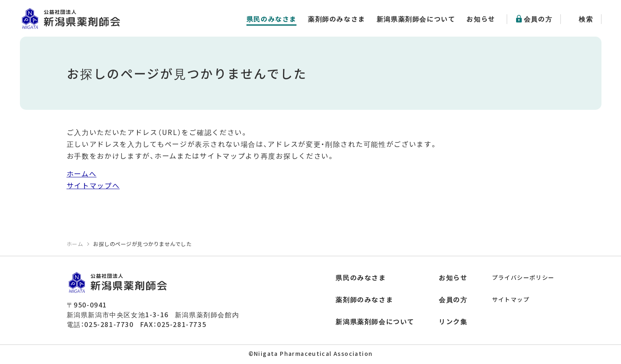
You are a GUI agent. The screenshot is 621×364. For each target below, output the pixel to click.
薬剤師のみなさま (337, 19)
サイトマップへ (93, 185)
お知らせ (481, 19)
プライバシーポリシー (523, 277)
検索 (586, 19)
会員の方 (538, 19)
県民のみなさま (271, 19)
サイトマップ (511, 299)
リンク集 (453, 321)
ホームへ (82, 173)
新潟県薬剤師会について (416, 19)
